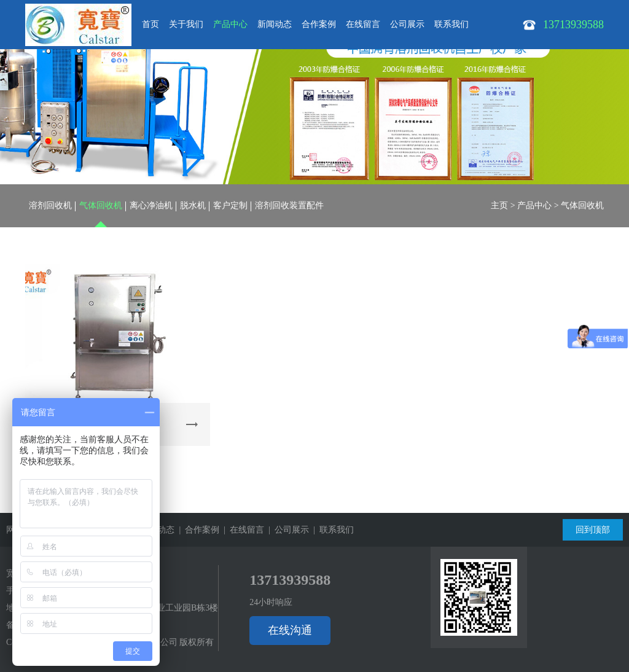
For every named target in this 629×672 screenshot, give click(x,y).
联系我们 (451, 24)
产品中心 (230, 24)
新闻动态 (275, 24)
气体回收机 (101, 205)
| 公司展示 (287, 530)
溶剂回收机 (50, 205)
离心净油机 (151, 205)
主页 (499, 205)
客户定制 (230, 205)
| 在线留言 (242, 530)
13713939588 (290, 580)
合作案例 (319, 24)
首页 (150, 24)
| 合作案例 (197, 530)
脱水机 (193, 205)
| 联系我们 (331, 530)
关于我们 (186, 24)
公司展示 (407, 24)
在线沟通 (290, 630)
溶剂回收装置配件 (289, 205)
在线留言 (363, 24)
